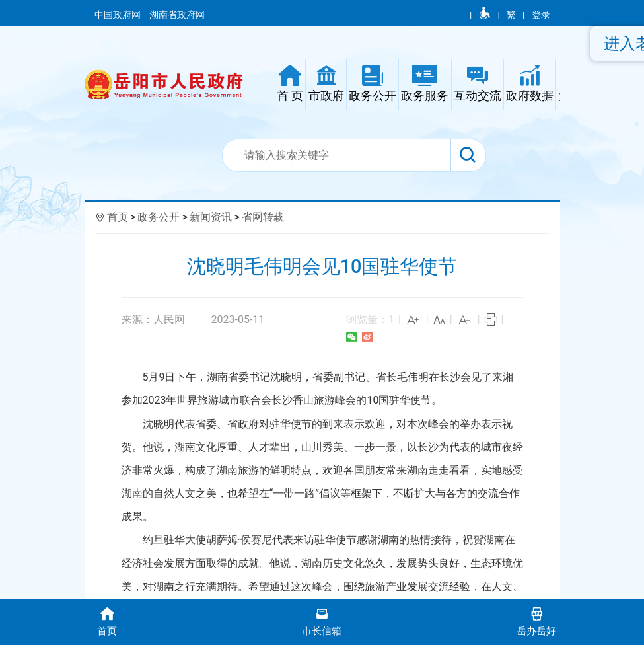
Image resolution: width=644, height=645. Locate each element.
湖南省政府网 (178, 15)
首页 (118, 217)
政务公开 (159, 217)
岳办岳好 (537, 621)
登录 (541, 15)
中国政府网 (119, 15)
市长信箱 (322, 621)
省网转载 (263, 217)
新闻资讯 (211, 217)
